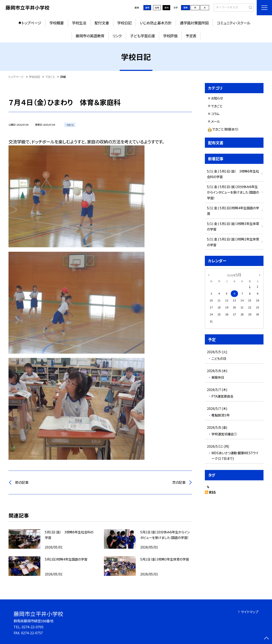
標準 (186, 8)
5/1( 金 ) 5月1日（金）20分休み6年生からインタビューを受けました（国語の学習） (233, 192)
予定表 (191, 36)
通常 (147, 8)
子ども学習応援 (142, 36)
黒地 (166, 8)
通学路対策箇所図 (194, 23)
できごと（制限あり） (223, 129)
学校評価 (170, 36)
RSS (212, 492)
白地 (157, 8)
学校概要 (57, 23)
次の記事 (179, 482)
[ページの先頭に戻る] (267, 639)
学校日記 (124, 23)
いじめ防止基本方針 (156, 23)
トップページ (31, 23)
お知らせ (217, 98)
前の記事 (22, 482)
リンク (117, 36)
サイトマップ (250, 612)
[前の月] (209, 275)
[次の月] (260, 275)
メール (215, 121)
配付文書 (102, 23)
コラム (215, 114)
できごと (217, 106)
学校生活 (79, 23)
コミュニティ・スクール (234, 23)
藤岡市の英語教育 (90, 36)
